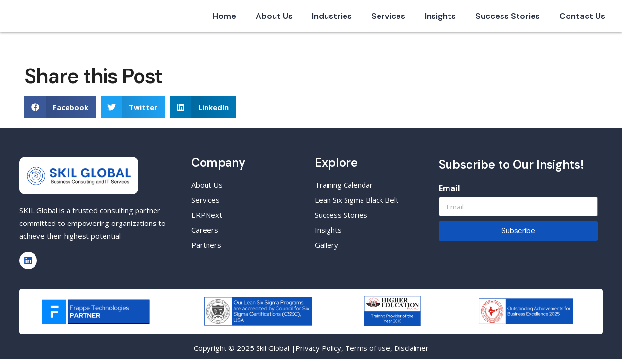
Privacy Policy (318, 353)
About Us (274, 18)
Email (449, 193)
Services (388, 18)
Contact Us (582, 18)
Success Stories (508, 18)
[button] (60, 112)
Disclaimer (411, 353)
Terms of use (368, 353)
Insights (440, 18)
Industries (332, 18)
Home (224, 18)
